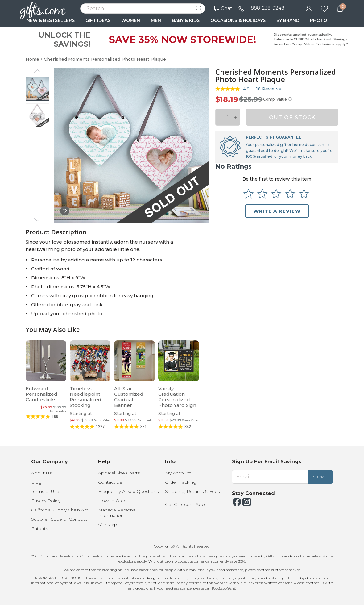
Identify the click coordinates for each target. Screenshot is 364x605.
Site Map (108, 525)
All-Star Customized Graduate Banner (129, 397)
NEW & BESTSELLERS (51, 20)
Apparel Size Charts (119, 473)
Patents (39, 528)
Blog (36, 482)
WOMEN (131, 20)
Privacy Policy (46, 501)
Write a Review (277, 211)
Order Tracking (181, 482)
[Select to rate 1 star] (248, 194)
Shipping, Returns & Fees (192, 491)
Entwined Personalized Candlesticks (41, 394)
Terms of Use (45, 491)
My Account (178, 473)
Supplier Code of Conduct (59, 519)
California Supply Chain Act (60, 510)
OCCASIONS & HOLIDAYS (238, 20)
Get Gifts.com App (185, 504)
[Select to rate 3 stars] (276, 194)
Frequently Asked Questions (128, 491)
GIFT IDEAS (98, 20)
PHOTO (318, 20)
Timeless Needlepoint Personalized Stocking (86, 397)
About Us (41, 473)
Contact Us (110, 482)
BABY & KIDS (186, 20)
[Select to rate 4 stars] (290, 194)
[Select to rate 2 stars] (262, 194)
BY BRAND (288, 20)
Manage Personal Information (117, 513)
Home (32, 59)
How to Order (113, 501)
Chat (223, 8)
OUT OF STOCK (292, 117)
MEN (156, 20)
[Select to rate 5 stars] (304, 194)
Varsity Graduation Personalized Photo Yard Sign (177, 397)
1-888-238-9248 (266, 8)
